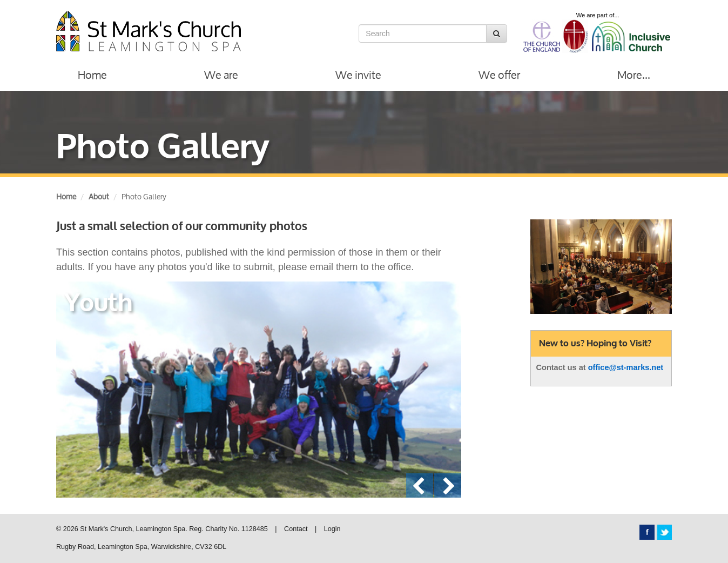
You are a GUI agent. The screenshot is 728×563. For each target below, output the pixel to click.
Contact (296, 529)
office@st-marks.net (626, 367)
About (99, 196)
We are (221, 75)
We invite (358, 75)
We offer (499, 75)
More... (634, 75)
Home (92, 75)
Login (332, 529)
